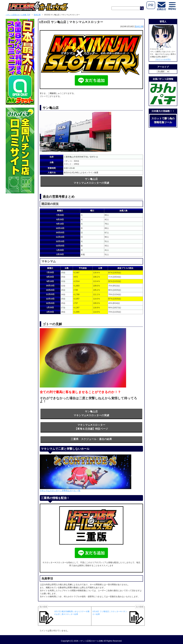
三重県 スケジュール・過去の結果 (91, 439)
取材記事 (139, 26)
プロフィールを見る (163, 59)
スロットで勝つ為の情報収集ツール (163, 120)
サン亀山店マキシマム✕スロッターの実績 (91, 181)
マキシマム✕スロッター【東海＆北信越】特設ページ (91, 427)
